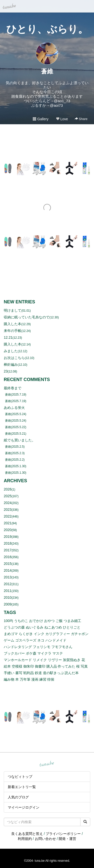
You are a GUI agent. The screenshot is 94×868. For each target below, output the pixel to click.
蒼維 (47, 71)
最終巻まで (13, 388)
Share (81, 119)
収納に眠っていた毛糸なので (27, 317)
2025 (8, 496)
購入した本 (13, 324)
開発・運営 (67, 839)
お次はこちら (14, 358)
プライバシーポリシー (63, 834)
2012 (8, 584)
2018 (8, 543)
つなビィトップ (20, 777)
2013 (8, 577)
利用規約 (25, 839)
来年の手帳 (13, 331)
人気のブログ (18, 797)
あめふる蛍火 (14, 408)
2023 (8, 510)
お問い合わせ (45, 839)
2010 (8, 597)
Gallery (41, 119)
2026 (8, 489)
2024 (8, 503)
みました (11, 351)
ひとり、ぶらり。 (47, 29)
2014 (8, 570)
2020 (8, 530)
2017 (8, 550)
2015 (8, 564)
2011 (8, 591)
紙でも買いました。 (20, 440)
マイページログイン (24, 807)
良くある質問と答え (27, 834)
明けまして (13, 310)
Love (62, 119)
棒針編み (11, 364)
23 (6, 371)
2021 (8, 523)
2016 (8, 557)
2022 (8, 516)
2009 (8, 604)
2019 (8, 537)
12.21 (8, 337)
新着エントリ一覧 (22, 787)
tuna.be (47, 764)
